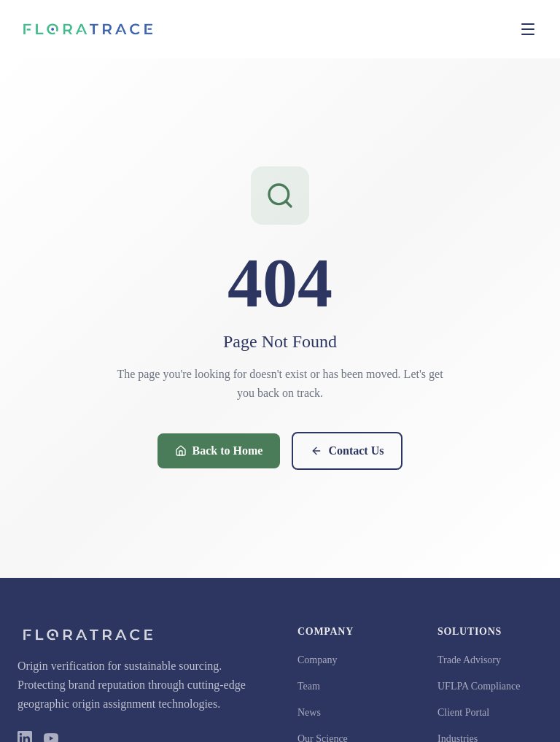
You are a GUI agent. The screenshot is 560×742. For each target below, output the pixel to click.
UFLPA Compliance (479, 686)
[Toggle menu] (528, 29)
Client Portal (463, 712)
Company (317, 660)
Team (309, 686)
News (309, 712)
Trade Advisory (469, 660)
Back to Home (219, 451)
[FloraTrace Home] (87, 29)
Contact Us (347, 451)
